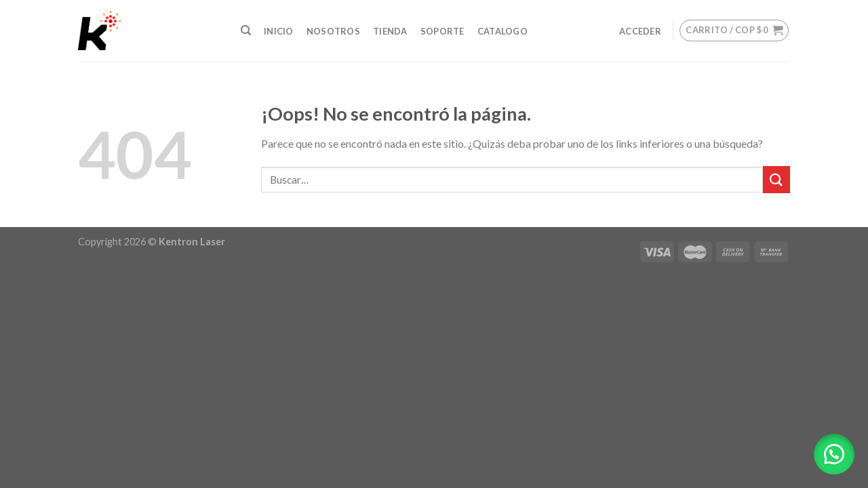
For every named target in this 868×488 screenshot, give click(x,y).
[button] (834, 454)
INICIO (279, 31)
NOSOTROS (333, 31)
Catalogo (502, 31)
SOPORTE (442, 31)
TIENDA (390, 31)
